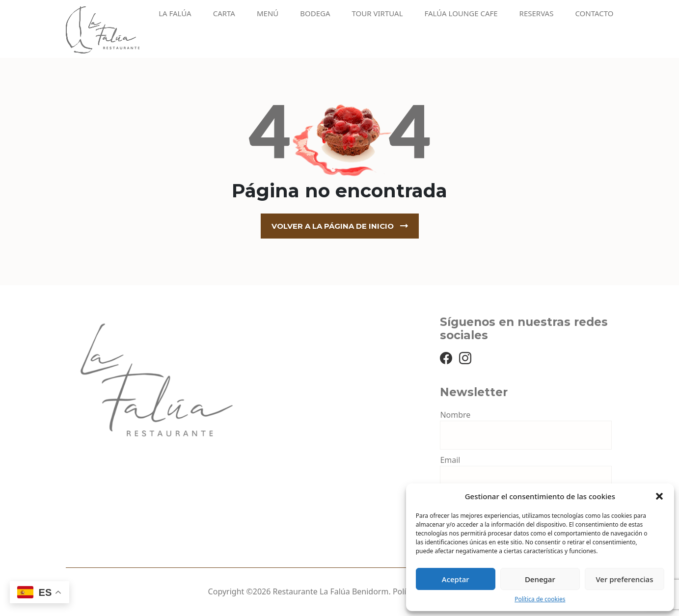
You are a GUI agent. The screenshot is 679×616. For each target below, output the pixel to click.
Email (450, 460)
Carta (224, 13)
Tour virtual (378, 13)
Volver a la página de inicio (333, 226)
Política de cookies (540, 599)
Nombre (455, 415)
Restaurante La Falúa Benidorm (331, 591)
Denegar (540, 579)
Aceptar (456, 579)
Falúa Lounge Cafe (461, 13)
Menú (268, 13)
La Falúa (175, 13)
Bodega (315, 13)
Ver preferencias (624, 579)
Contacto (594, 13)
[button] (659, 496)
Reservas (537, 13)
